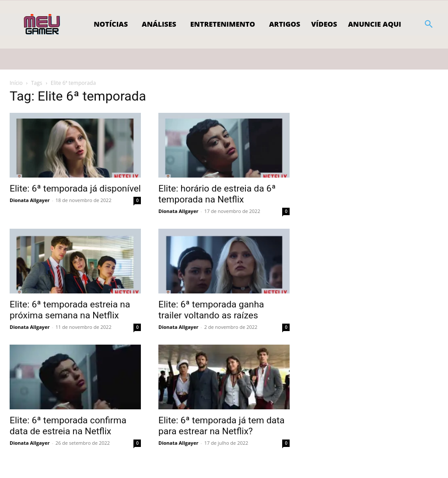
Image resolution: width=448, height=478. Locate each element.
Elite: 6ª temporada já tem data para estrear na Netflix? (222, 426)
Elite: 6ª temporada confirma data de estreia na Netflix (68, 426)
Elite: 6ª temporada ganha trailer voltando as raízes (211, 310)
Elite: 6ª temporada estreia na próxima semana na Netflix (70, 310)
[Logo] (43, 24)
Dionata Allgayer (30, 200)
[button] (429, 24)
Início (16, 83)
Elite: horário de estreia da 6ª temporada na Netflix (217, 194)
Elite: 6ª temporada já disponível (75, 188)
